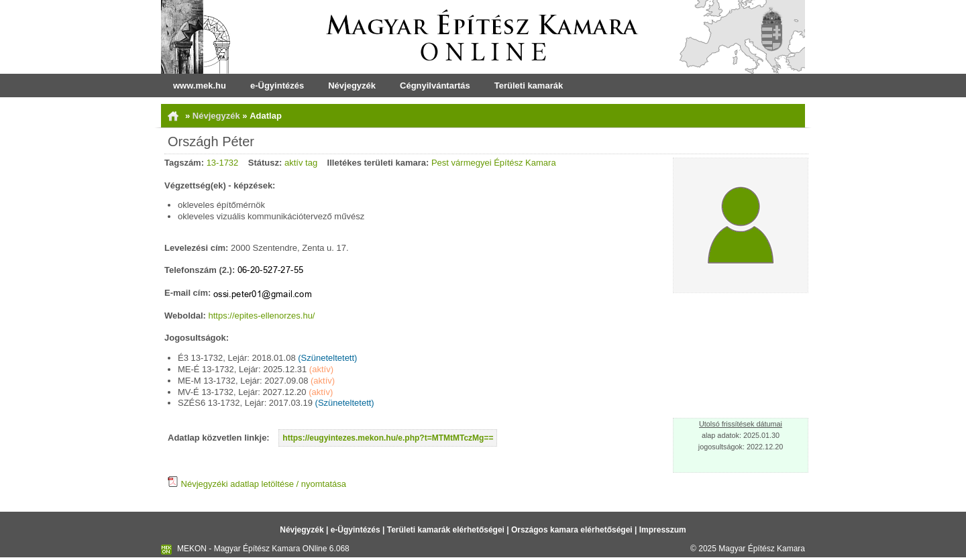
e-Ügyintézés (277, 86)
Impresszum (663, 530)
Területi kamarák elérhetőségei (446, 530)
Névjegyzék (352, 86)
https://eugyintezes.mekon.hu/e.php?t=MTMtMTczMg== (388, 438)
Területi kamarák (529, 86)
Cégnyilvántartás (435, 86)
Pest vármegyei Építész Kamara (494, 163)
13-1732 (223, 163)
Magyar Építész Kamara (762, 549)
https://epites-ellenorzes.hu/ (262, 316)
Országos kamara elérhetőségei (572, 530)
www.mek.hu (200, 86)
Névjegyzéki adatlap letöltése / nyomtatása (257, 484)
